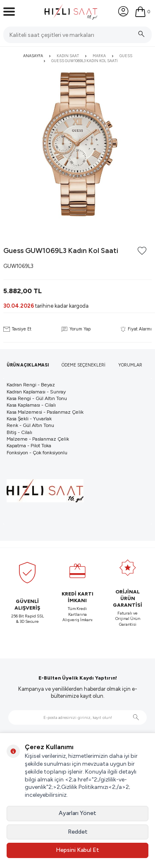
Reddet (78, 832)
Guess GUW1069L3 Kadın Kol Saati (84, 61)
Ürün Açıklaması (28, 365)
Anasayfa (33, 56)
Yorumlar (130, 365)
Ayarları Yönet (77, 813)
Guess (126, 56)
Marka (99, 56)
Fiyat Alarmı (136, 329)
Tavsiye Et (17, 329)
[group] (77, 144)
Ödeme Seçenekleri (83, 365)
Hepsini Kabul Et (77, 850)
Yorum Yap (76, 329)
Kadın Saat (68, 56)
